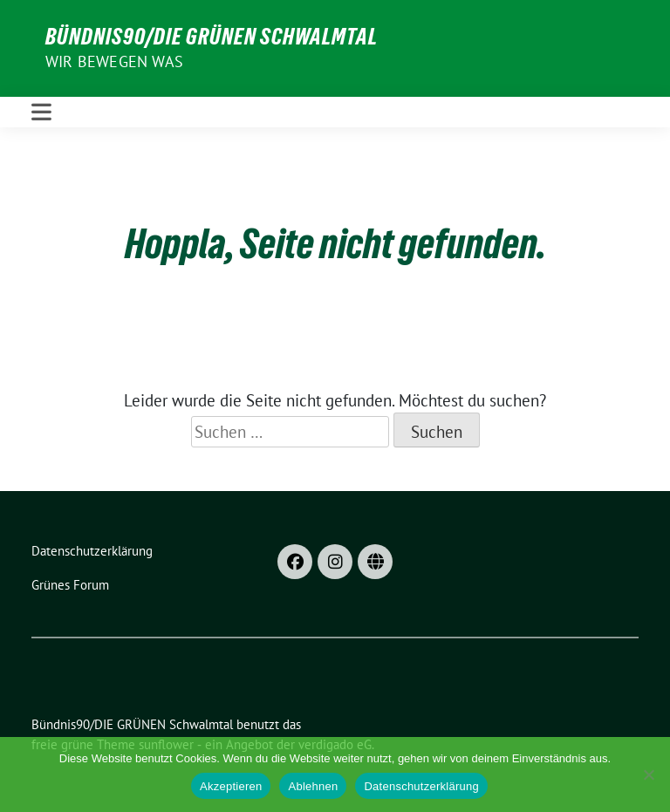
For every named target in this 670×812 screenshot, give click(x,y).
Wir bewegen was (114, 61)
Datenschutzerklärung (421, 786)
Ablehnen (313, 786)
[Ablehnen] (648, 774)
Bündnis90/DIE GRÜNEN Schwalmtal (212, 37)
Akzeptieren (231, 786)
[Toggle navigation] (41, 112)
